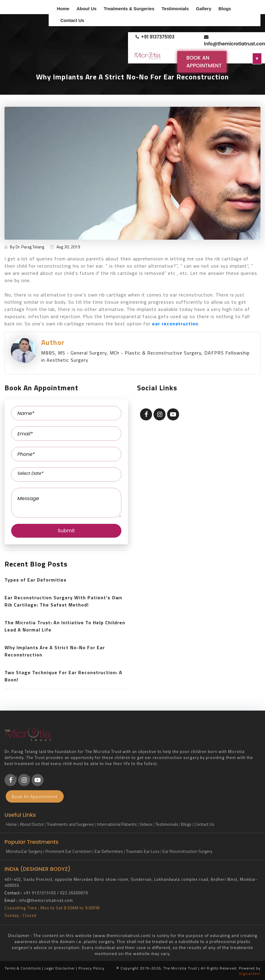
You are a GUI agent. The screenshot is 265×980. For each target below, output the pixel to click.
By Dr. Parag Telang (24, 247)
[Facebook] (11, 780)
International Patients (117, 824)
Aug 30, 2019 (65, 247)
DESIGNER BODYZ (45, 869)
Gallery (204, 9)
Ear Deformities (109, 851)
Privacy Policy (91, 968)
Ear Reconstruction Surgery (187, 851)
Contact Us (72, 20)
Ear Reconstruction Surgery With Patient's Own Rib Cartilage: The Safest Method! (63, 601)
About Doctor (32, 824)
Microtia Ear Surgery (24, 851)
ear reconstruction (175, 324)
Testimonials (175, 9)
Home (63, 9)
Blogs (225, 9)
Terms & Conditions (23, 968)
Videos (146, 824)
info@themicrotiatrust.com (232, 41)
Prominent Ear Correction (69, 851)
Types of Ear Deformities (35, 580)
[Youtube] (38, 780)
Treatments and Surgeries (70, 824)
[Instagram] (24, 780)
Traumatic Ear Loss (143, 851)
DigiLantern (250, 974)
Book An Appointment (204, 62)
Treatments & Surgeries (129, 9)
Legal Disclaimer (60, 968)
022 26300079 (74, 893)
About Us (87, 9)
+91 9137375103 (155, 37)
